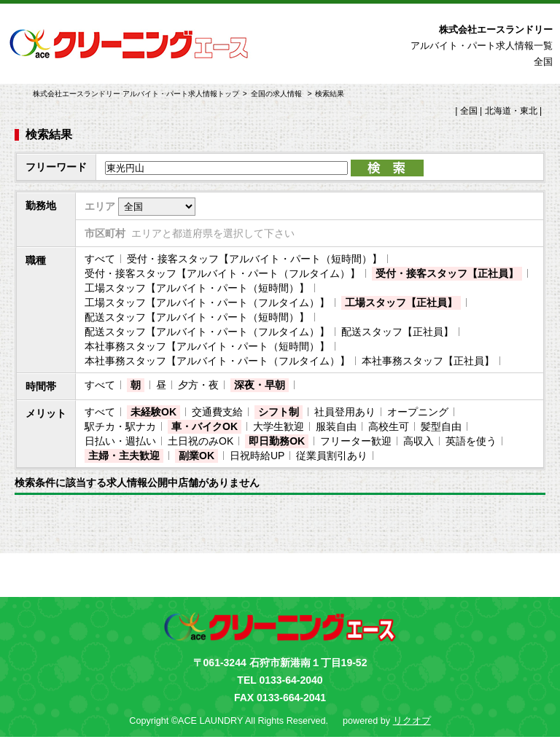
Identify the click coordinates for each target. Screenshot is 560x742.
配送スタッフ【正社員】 (397, 332)
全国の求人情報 (277, 94)
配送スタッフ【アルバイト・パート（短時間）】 (197, 317)
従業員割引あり (332, 456)
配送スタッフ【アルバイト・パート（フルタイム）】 (207, 332)
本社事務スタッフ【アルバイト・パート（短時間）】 (207, 346)
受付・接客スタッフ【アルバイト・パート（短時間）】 (254, 259)
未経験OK (153, 412)
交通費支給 (217, 412)
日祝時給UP (257, 456)
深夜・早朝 (260, 385)
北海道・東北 (511, 111)
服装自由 (336, 426)
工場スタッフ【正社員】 (401, 302)
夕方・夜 (198, 385)
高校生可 (389, 426)
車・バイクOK (205, 426)
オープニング (418, 412)
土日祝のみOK (201, 441)
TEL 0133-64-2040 (280, 680)
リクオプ (412, 721)
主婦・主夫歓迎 (124, 456)
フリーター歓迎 (356, 441)
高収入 (419, 441)
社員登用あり (345, 412)
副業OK (197, 456)
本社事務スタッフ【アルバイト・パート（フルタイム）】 (217, 361)
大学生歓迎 (279, 426)
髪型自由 (441, 426)
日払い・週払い (120, 441)
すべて (100, 259)
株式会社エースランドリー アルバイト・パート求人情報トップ (136, 94)
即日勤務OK (277, 441)
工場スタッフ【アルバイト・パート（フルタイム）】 (207, 302)
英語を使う (471, 441)
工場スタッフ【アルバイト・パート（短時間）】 (197, 288)
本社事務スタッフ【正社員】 (428, 361)
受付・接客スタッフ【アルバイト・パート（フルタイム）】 (222, 273)
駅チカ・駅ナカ (120, 426)
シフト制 (279, 412)
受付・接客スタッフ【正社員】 (447, 273)
